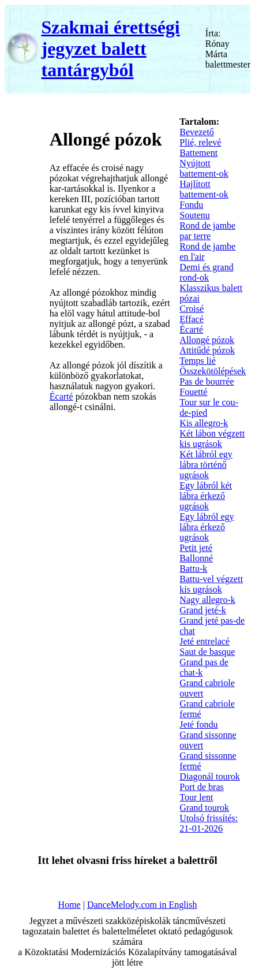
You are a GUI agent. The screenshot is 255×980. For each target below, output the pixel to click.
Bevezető (197, 132)
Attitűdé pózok (207, 350)
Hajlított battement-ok (204, 189)
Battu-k (193, 569)
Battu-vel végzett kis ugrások (211, 584)
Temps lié (197, 361)
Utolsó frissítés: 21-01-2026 (209, 823)
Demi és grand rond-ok (206, 272)
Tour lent (196, 797)
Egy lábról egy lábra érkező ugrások (207, 527)
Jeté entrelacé (205, 641)
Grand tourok (204, 808)
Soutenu (194, 215)
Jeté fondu (198, 724)
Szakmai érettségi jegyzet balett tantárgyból (110, 49)
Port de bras (201, 787)
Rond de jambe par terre (207, 231)
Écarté (61, 396)
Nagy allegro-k (207, 600)
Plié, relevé (200, 142)
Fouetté (193, 392)
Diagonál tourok (209, 776)
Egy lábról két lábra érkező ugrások (206, 496)
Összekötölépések (213, 371)
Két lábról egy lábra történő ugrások (206, 465)
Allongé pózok (207, 340)
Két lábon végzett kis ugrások (212, 439)
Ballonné (196, 558)
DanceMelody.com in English (142, 905)
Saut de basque (207, 652)
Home (70, 905)
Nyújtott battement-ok (204, 168)
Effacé (191, 319)
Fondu (191, 205)
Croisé (192, 309)
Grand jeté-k (202, 610)
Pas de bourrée (207, 381)
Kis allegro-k (204, 423)
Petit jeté (196, 548)
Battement (198, 153)
